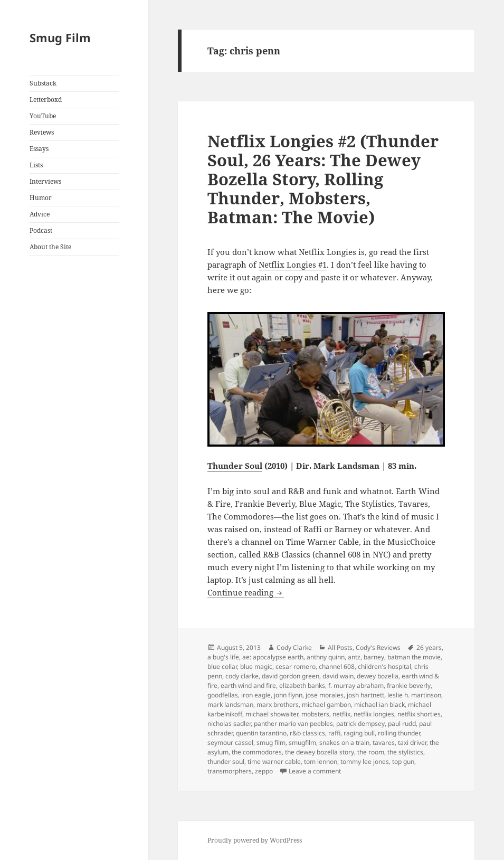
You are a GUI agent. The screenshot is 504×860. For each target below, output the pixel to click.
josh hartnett (365, 695)
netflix (341, 714)
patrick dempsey (360, 724)
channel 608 (337, 667)
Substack (43, 83)
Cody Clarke (294, 648)
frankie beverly (409, 686)
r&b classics (307, 733)
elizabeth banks (302, 686)
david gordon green (291, 676)
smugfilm (302, 743)
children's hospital (384, 667)
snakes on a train (344, 743)
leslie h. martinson (414, 695)
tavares (384, 743)
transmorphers (230, 771)
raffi (334, 733)
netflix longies (374, 714)
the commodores (257, 752)
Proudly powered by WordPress (255, 840)
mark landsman (230, 705)
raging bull (359, 733)
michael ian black (379, 705)
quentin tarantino (261, 733)
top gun (403, 762)
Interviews (45, 181)
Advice (40, 214)
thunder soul (226, 762)
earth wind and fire (248, 686)
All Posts (340, 648)
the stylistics (405, 752)
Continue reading (246, 592)
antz (354, 657)
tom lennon (321, 762)
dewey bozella (378, 676)
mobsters (315, 714)
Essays (39, 149)
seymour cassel (230, 743)
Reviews (42, 132)
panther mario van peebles (293, 724)
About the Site (50, 247)
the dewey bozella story (320, 752)
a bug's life (223, 657)
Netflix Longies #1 (293, 264)
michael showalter (272, 714)
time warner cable (274, 762)
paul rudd (402, 724)
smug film (271, 743)
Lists (36, 165)
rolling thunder (399, 733)
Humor (41, 198)
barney (374, 657)
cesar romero (296, 667)
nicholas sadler (229, 724)
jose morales (325, 695)
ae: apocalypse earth (273, 657)
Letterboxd (46, 100)
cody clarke (242, 676)
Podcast (41, 230)
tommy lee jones (365, 762)
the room (371, 752)
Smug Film (60, 37)
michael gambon (326, 705)
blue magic (256, 667)
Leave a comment (315, 771)
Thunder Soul (235, 466)
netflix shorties (419, 714)
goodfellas (223, 695)
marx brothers (278, 705)
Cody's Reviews (378, 648)
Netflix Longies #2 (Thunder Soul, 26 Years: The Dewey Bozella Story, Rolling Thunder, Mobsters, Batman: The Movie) (323, 179)
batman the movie (414, 657)
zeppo (264, 771)
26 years (429, 648)
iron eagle (256, 695)
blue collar (222, 667)
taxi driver (412, 743)
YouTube (43, 116)
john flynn (288, 695)
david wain (338, 676)
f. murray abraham (356, 686)
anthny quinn (326, 657)
